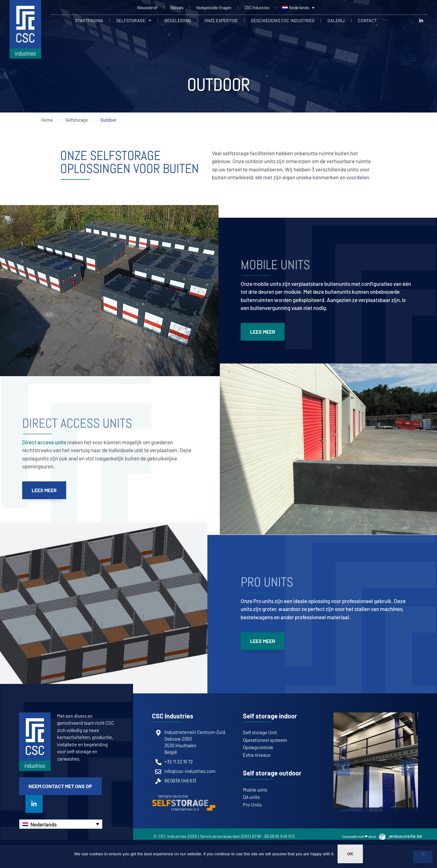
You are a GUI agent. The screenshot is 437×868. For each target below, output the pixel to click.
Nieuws (177, 8)
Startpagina (89, 20)
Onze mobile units (261, 284)
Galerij (336, 20)
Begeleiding (178, 20)
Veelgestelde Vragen (214, 8)
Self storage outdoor (272, 773)
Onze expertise (221, 20)
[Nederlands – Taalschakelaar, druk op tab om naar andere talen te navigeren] (61, 824)
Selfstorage (134, 21)
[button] (343, 768)
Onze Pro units (257, 601)
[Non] (423, 857)
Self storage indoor (270, 716)
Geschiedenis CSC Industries (283, 20)
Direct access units (44, 442)
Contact (367, 20)
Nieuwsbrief (147, 8)
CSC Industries (257, 8)
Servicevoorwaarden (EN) (225, 836)
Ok (350, 854)
